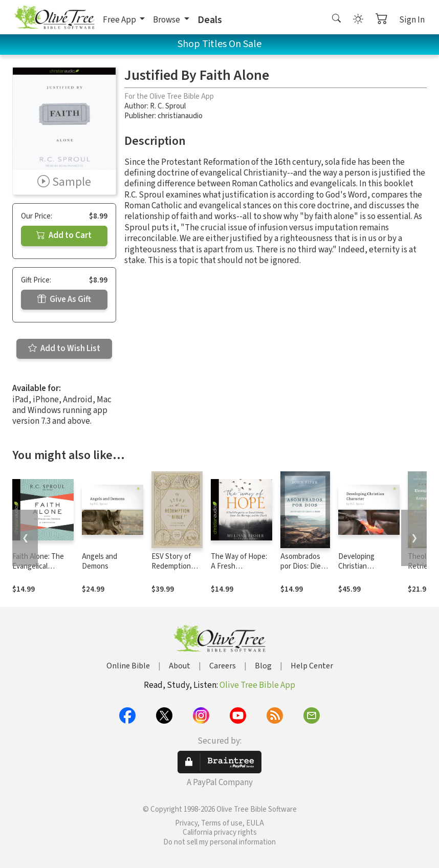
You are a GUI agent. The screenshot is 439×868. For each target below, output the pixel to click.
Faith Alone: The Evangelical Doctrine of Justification (38, 571)
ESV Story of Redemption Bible (171, 566)
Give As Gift (64, 299)
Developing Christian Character (356, 566)
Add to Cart (64, 235)
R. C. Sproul (168, 106)
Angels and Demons (100, 561)
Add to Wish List (64, 349)
